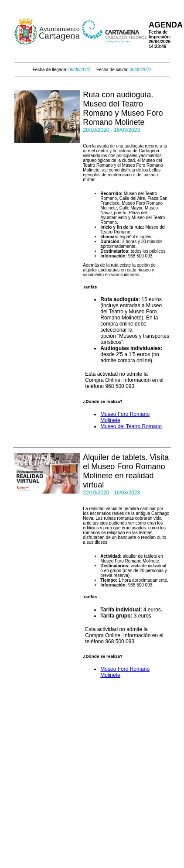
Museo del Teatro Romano (131, 426)
